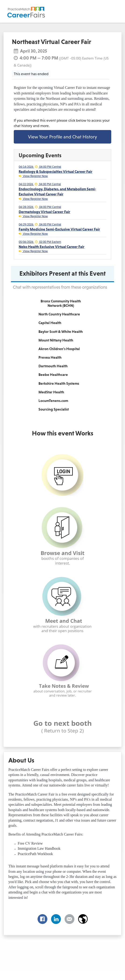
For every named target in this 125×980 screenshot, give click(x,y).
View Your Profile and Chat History (62, 137)
